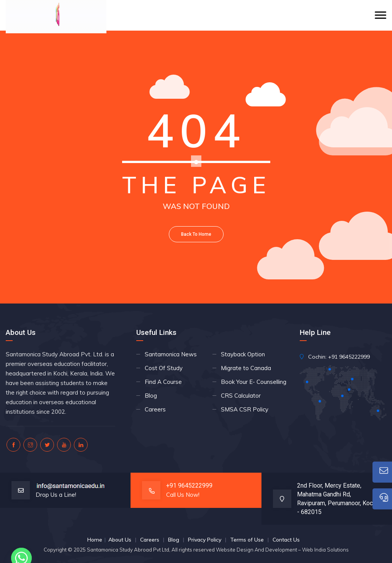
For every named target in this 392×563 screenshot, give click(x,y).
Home (95, 540)
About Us (120, 540)
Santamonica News (171, 354)
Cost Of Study (164, 368)
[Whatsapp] (21, 543)
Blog (151, 396)
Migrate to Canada (246, 368)
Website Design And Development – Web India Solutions (282, 550)
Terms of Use (247, 540)
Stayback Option (243, 354)
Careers (155, 409)
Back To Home (196, 234)
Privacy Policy (205, 540)
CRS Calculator (241, 396)
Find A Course (163, 382)
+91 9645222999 (349, 357)
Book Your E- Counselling (254, 382)
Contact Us (286, 540)
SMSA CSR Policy (245, 409)
